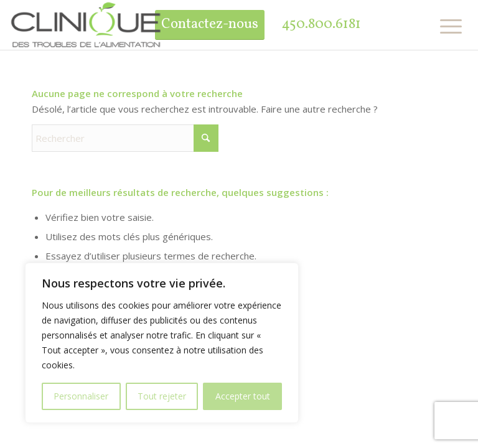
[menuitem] (446, 26)
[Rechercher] (125, 138)
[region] (162, 343)
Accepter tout (243, 396)
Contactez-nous (210, 25)
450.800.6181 (321, 25)
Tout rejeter (162, 396)
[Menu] (446, 26)
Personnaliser (81, 396)
